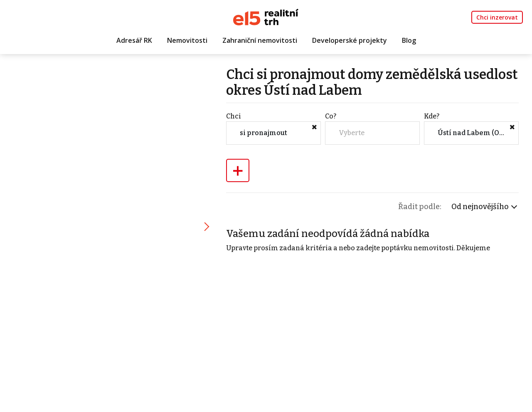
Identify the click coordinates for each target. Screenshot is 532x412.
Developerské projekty (350, 40)
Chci (234, 116)
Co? (331, 116)
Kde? (432, 116)
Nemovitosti (187, 40)
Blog (409, 40)
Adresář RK (134, 40)
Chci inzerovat (497, 17)
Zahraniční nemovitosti (260, 40)
